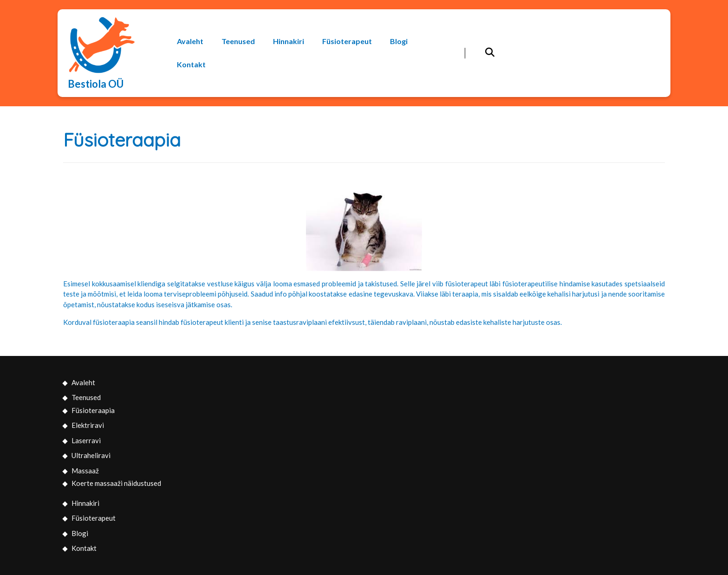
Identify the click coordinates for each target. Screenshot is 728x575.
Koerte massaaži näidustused (116, 483)
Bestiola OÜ (96, 84)
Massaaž (85, 471)
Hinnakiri (289, 41)
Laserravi (86, 440)
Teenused (238, 41)
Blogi (399, 41)
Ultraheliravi (91, 455)
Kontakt (191, 64)
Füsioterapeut (347, 41)
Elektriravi (88, 425)
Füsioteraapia (93, 410)
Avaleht (190, 41)
